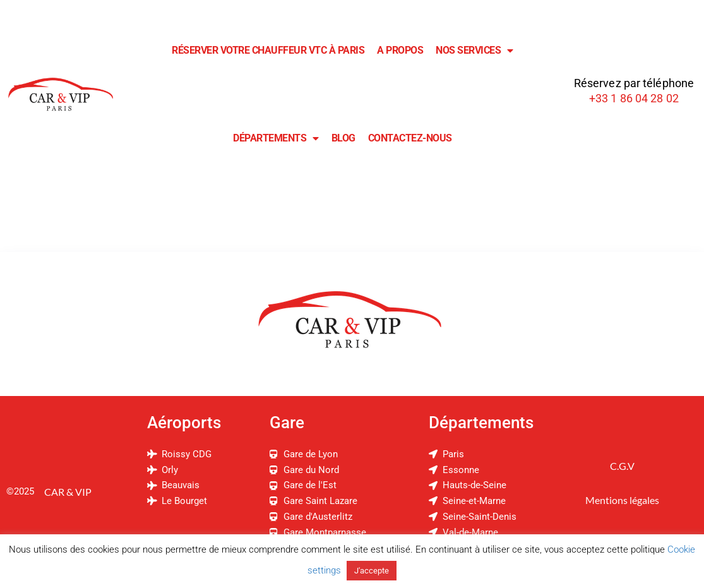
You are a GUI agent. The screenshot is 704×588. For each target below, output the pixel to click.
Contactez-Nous (410, 138)
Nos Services (474, 51)
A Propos (400, 50)
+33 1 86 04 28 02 (634, 98)
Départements (276, 138)
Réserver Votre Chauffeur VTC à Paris (268, 50)
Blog (343, 138)
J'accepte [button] (372, 571)
